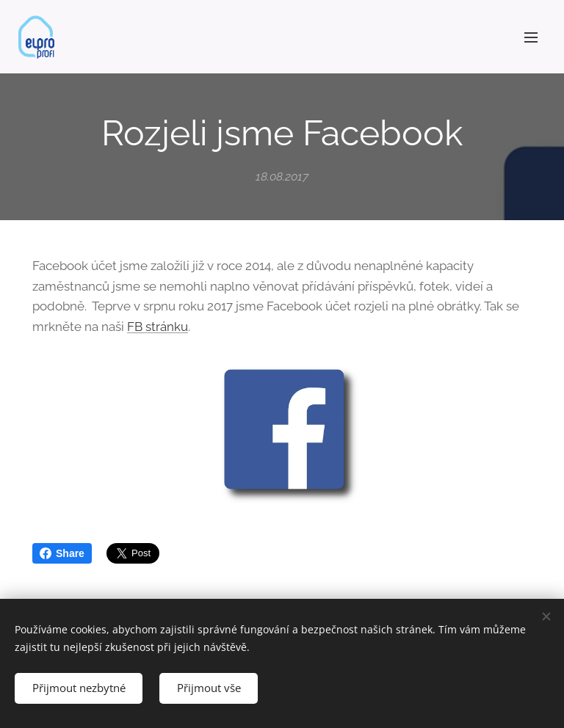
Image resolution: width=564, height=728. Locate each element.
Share (62, 553)
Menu (531, 37)
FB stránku (158, 327)
